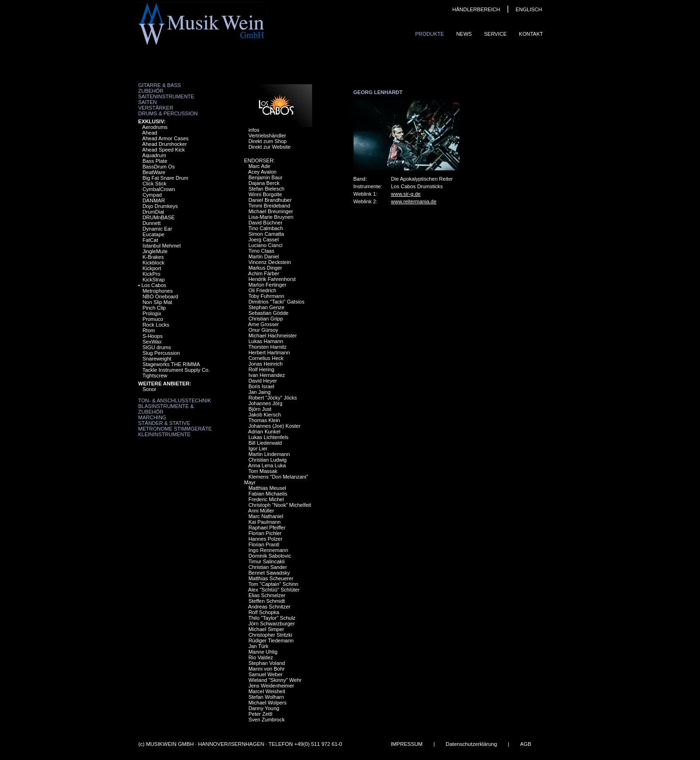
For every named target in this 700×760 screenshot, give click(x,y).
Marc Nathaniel (266, 516)
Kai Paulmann (265, 522)
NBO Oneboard (161, 296)
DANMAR (154, 200)
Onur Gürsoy (263, 330)
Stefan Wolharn (266, 697)
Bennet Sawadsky (269, 573)
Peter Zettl (261, 714)
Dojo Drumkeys (160, 206)
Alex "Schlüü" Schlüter (274, 590)
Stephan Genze (266, 307)
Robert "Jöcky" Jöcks (273, 398)
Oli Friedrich (262, 290)
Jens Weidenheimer (271, 686)
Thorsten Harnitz (267, 347)
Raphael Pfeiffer (267, 528)
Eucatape (153, 234)
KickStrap (154, 280)
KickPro (152, 274)
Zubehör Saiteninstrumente (166, 94)
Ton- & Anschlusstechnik (175, 400)
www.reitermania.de (414, 201)
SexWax (152, 342)
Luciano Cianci (266, 245)
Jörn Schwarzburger (272, 624)
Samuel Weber (266, 674)
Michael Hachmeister (273, 336)
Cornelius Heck (266, 358)
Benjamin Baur (266, 177)
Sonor (149, 389)
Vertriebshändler (267, 136)
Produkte (430, 34)
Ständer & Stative (164, 423)
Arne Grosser (263, 324)
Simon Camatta (266, 234)
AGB (525, 744)
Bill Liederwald (265, 443)
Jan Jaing (260, 392)
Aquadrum (154, 155)
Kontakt (531, 34)
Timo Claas (261, 251)
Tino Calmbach (266, 228)
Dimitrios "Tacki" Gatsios (277, 302)
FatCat (150, 240)
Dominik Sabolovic (270, 556)
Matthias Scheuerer (271, 578)
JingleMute (155, 251)
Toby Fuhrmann (266, 296)
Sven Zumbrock (267, 720)
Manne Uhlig (263, 652)
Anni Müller (261, 511)
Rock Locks (156, 325)
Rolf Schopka (264, 612)
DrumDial (153, 212)
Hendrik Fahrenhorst (272, 279)
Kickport (152, 268)
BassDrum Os (159, 167)
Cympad (152, 195)
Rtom (149, 330)
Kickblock (153, 263)
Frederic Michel (266, 499)
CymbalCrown (159, 189)
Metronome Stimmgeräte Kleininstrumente (175, 432)
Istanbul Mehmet (162, 246)
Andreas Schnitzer (269, 607)
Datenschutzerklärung (471, 744)
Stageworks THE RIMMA (171, 364)
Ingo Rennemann (268, 550)
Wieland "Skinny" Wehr (275, 680)
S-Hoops (153, 336)
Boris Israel (261, 386)
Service (495, 34)
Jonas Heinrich (266, 364)
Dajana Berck (264, 183)
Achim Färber (264, 273)
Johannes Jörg (266, 403)
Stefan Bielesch (266, 189)
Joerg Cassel (264, 240)
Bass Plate (155, 161)
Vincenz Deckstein (270, 262)
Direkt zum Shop (268, 141)
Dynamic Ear (157, 229)
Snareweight (157, 359)
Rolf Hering (261, 369)
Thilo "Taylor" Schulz (272, 618)
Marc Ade (259, 166)
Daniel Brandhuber (270, 200)
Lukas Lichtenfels (269, 437)
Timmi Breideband (269, 206)
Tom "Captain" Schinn (273, 584)
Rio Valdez (261, 657)
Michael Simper (266, 629)
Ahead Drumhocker (165, 144)
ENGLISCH (529, 9)
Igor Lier (258, 448)
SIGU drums (157, 347)
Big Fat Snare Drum (165, 178)
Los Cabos (154, 285)
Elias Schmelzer (267, 595)
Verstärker (156, 108)
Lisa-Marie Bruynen (271, 217)
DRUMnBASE (159, 217)
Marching (153, 417)
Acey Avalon (262, 172)
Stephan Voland (267, 663)
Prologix (152, 313)
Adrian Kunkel (264, 432)
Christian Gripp (266, 319)
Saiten (148, 102)
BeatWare (154, 172)
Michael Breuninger (271, 211)
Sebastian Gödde (269, 313)
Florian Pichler (265, 533)
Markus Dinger (266, 268)
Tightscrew (155, 376)
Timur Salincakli (266, 561)
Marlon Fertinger (268, 285)
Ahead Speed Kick (164, 150)
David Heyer (263, 381)
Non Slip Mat (157, 302)
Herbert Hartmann (269, 352)
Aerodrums (155, 127)
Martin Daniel (264, 256)
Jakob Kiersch (265, 415)
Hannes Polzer (266, 539)
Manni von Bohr (267, 669)
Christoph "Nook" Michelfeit (280, 505)
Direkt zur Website (270, 147)
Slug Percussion (161, 353)
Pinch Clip (154, 308)
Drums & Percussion (168, 113)
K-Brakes (153, 257)
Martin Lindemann (269, 454)
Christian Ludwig (268, 460)
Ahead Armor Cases (165, 138)
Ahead (150, 133)
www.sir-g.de (406, 194)
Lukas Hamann (266, 341)
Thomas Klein (264, 420)
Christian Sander (268, 567)
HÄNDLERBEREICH (476, 9)
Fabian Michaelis (268, 494)
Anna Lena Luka (267, 465)
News (464, 34)
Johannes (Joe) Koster (275, 426)
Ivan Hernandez (267, 375)
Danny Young (264, 708)
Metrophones (158, 291)
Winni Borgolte (266, 194)
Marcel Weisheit (267, 691)
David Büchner (266, 223)
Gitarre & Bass (160, 85)
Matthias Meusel (267, 488)
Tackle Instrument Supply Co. (176, 370)
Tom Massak (263, 471)
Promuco (153, 319)
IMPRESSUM (406, 744)
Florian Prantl (264, 544)
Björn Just (260, 409)
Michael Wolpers (268, 703)
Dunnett (152, 223)
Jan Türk (259, 646)
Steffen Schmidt (267, 601)
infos (254, 130)
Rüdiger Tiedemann (271, 640)
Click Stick (155, 184)
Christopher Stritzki (270, 635)
